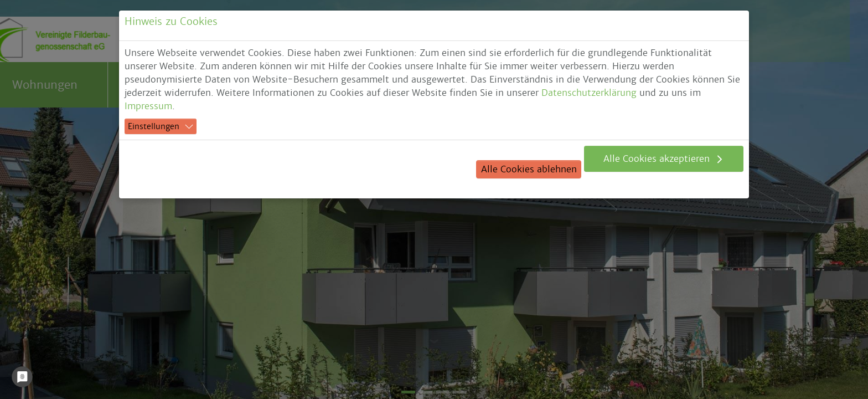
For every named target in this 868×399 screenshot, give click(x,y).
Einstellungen (154, 126)
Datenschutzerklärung (589, 93)
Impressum (148, 106)
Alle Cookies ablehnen (529, 169)
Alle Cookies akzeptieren (658, 159)
